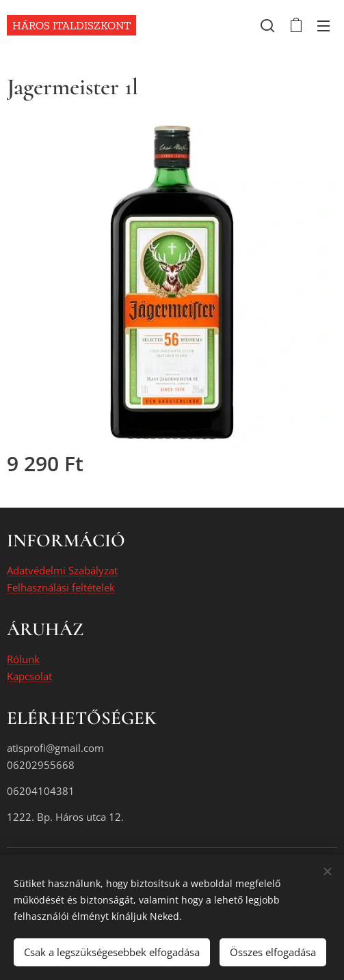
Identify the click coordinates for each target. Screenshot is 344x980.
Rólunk (23, 660)
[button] (267, 25)
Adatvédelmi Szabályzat (62, 571)
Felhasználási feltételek (61, 587)
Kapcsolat (29, 676)
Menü (323, 26)
